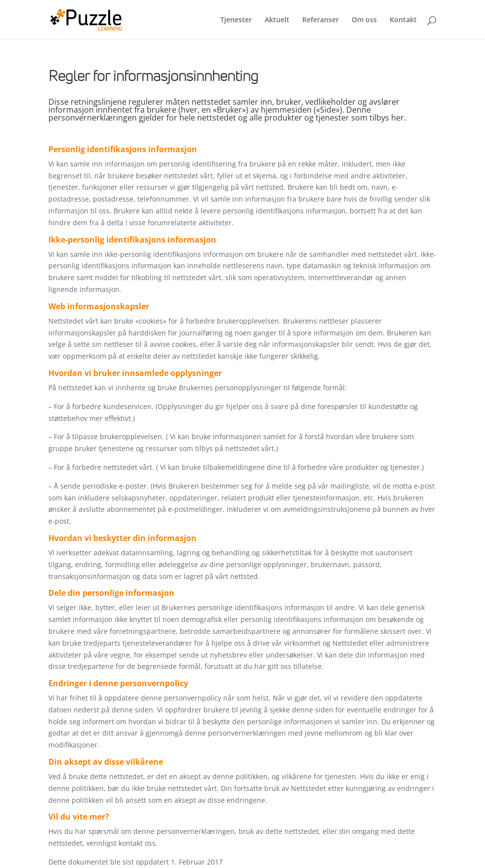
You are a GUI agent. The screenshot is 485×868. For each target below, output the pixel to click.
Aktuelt (277, 20)
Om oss (364, 20)
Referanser (321, 20)
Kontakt (403, 20)
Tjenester (236, 20)
